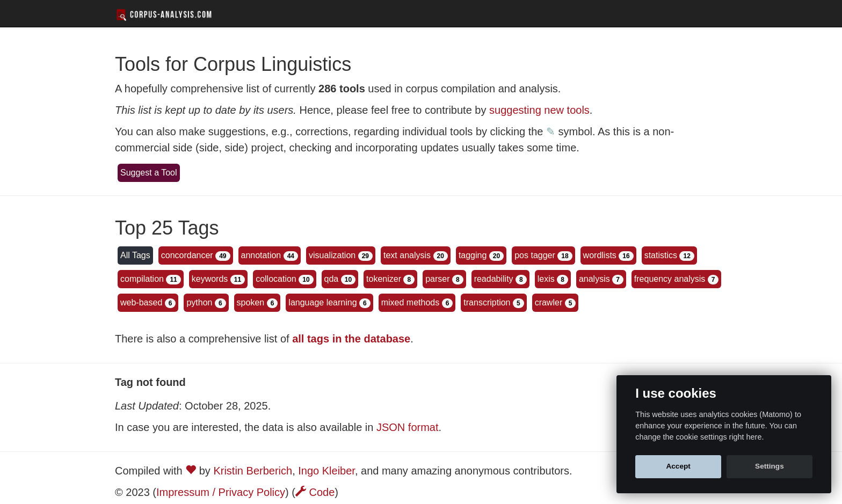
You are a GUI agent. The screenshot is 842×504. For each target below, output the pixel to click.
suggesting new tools (539, 110)
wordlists (600, 255)
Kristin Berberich (253, 471)
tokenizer (384, 279)
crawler (549, 302)
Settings (770, 466)
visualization (332, 255)
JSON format (408, 427)
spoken (251, 302)
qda (332, 279)
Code (315, 492)
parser (437, 279)
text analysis (407, 255)
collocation (276, 279)
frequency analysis (670, 279)
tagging (473, 255)
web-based (141, 302)
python (199, 302)
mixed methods (411, 302)
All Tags (135, 255)
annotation (261, 255)
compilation (142, 279)
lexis (546, 279)
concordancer (187, 255)
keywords (210, 279)
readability (494, 279)
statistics (661, 255)
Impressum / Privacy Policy (221, 492)
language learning (322, 302)
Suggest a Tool (149, 173)
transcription (487, 302)
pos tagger (535, 255)
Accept (678, 466)
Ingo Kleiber (326, 471)
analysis (594, 279)
